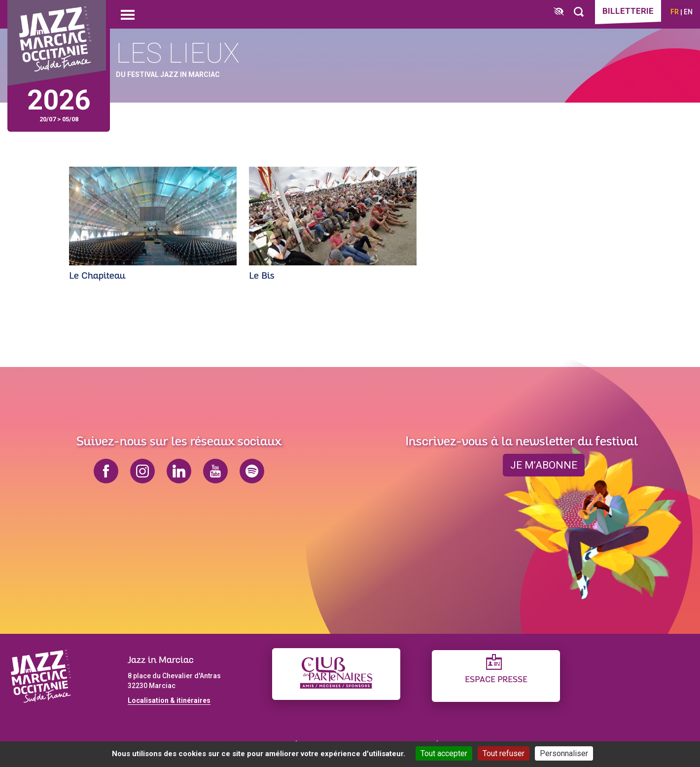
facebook (106, 471)
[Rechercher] (579, 12)
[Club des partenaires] (336, 674)
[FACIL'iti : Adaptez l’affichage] (559, 12)
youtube (215, 471)
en (688, 12)
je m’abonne (544, 465)
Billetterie (628, 11)
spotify (252, 471)
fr (675, 12)
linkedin (179, 471)
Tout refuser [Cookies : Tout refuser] (504, 753)
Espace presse (496, 680)
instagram (142, 471)
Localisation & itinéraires (169, 700)
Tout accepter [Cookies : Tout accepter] (444, 753)
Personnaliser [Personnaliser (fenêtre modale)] (564, 753)
